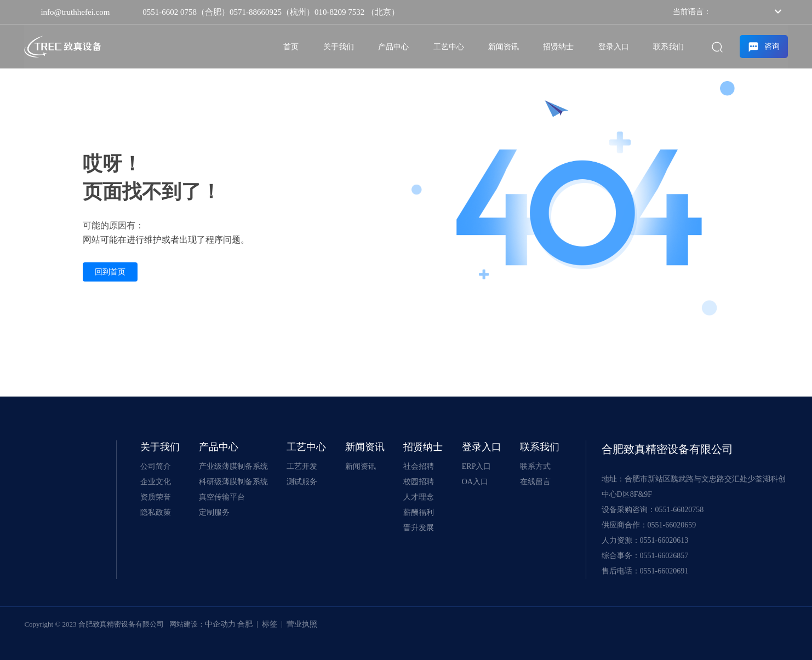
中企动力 (220, 624)
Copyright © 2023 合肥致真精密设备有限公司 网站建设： (114, 624)
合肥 (245, 624)
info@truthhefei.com (75, 12)
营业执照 (302, 624)
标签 (270, 624)
